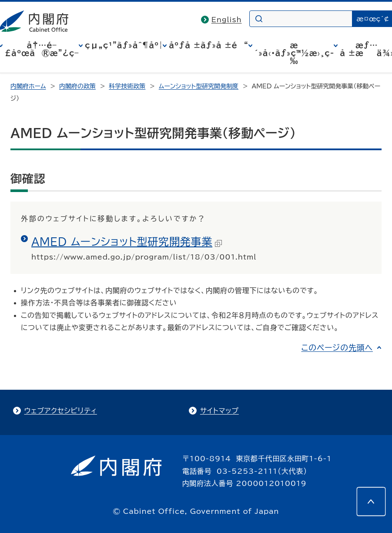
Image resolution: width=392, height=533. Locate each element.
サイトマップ (219, 411)
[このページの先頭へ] (371, 502)
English (227, 20)
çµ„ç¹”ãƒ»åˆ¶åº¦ (124, 45)
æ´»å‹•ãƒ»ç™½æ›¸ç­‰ (294, 53)
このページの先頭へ (337, 347)
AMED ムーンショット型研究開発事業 (127, 242)
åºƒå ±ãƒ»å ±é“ (208, 45)
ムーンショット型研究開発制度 (199, 86)
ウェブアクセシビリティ (61, 411)
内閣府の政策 (77, 86)
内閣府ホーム (28, 86)
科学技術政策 (127, 86)
